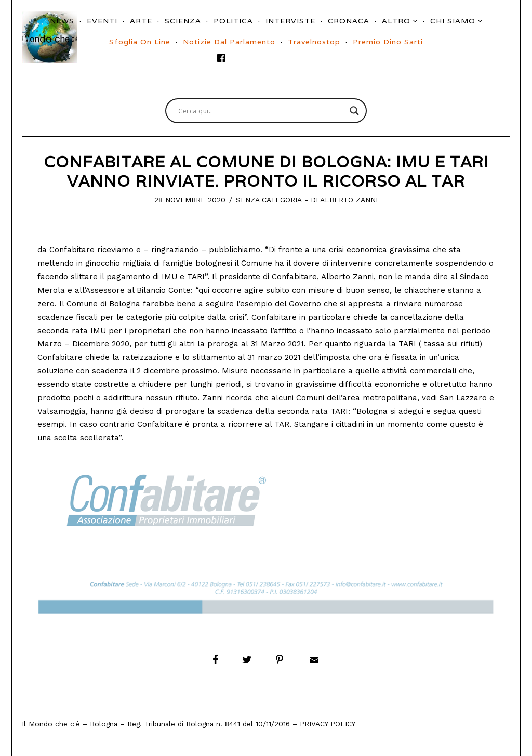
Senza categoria (269, 200)
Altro (396, 21)
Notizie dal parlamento (229, 42)
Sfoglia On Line (140, 42)
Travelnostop (314, 42)
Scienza (183, 21)
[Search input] (261, 111)
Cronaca (349, 21)
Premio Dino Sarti (388, 42)
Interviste (290, 21)
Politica (233, 21)
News (62, 21)
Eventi (102, 21)
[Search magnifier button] (354, 111)
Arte (141, 21)
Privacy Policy (328, 724)
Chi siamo (453, 21)
